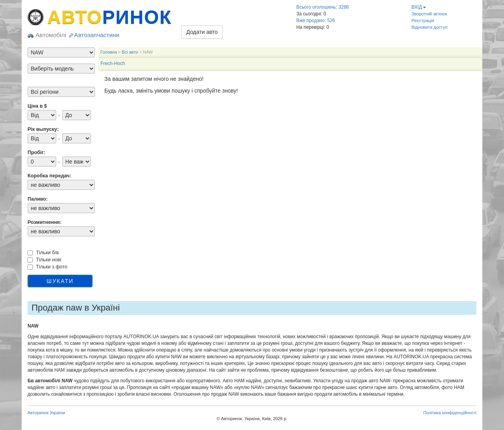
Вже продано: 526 (316, 20)
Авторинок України (46, 413)
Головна (109, 52)
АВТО (109, 17)
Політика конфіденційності (450, 413)
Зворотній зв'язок (429, 14)
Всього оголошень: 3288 (323, 7)
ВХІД (419, 7)
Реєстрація (423, 20)
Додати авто (202, 32)
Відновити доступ (430, 27)
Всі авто (130, 52)
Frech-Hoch (113, 63)
